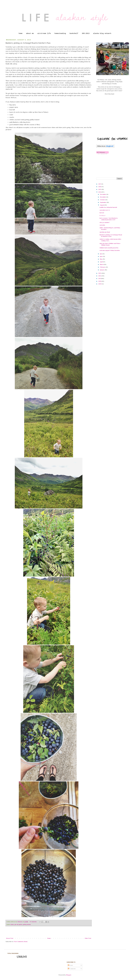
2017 (100, 184)
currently (102, 225)
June (101, 256)
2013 (100, 273)
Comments (72, 969)
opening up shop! (105, 232)
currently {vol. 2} (105, 210)
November (103, 197)
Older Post (88, 938)
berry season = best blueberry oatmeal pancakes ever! (109, 219)
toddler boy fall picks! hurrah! (108, 207)
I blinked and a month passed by (109, 248)
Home (49, 938)
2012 (100, 276)
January (102, 270)
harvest (102, 213)
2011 (100, 278)
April (102, 262)
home (21, 34)
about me (30, 34)
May (101, 259)
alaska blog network (102, 34)
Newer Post (10, 938)
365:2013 (86, 34)
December (103, 194)
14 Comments (33, 922)
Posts (70, 965)
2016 (100, 187)
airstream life (44, 34)
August (102, 205)
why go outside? (105, 222)
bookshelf (74, 34)
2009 (100, 284)
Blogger (69, 975)
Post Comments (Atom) (21, 942)
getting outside (27, 924)
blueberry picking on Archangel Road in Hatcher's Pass (111, 236)
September (103, 202)
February (103, 267)
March (102, 264)
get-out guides (18, 924)
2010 (100, 281)
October (103, 200)
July (101, 254)
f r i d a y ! (102, 215)
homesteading (60, 34)
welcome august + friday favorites (110, 250)
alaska (12, 924)
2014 (100, 192)
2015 (100, 189)
